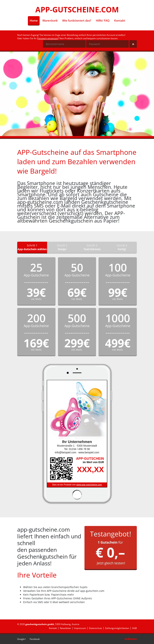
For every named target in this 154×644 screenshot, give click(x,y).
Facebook (35, 639)
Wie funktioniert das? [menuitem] (77, 20)
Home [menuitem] (35, 20)
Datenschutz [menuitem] (96, 628)
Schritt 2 (62, 247)
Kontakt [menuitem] (120, 20)
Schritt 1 (32, 247)
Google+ (22, 639)
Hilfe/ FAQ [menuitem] (103, 20)
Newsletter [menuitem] (66, 628)
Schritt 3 (92, 247)
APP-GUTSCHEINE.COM (77, 9)
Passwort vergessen (48, 38)
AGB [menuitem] (134, 628)
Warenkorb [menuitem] (50, 20)
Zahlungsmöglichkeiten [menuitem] (117, 628)
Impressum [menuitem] (80, 628)
